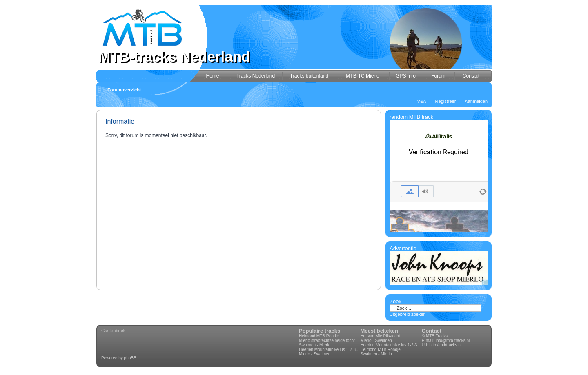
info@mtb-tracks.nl (453, 341)
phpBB (130, 358)
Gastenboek (113, 331)
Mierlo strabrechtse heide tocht (327, 341)
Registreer (446, 101)
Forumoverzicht (124, 90)
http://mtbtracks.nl (445, 345)
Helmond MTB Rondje (319, 336)
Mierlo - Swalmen (315, 354)
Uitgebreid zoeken (408, 314)
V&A (422, 101)
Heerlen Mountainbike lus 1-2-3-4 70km (330, 349)
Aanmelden (476, 101)
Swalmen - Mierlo (315, 345)
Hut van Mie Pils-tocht (380, 336)
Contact (432, 331)
